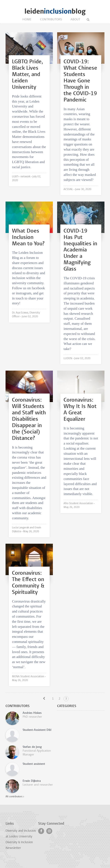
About (75, 20)
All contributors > (15, 797)
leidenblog (55, 11)
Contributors (51, 20)
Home (27, 20)
